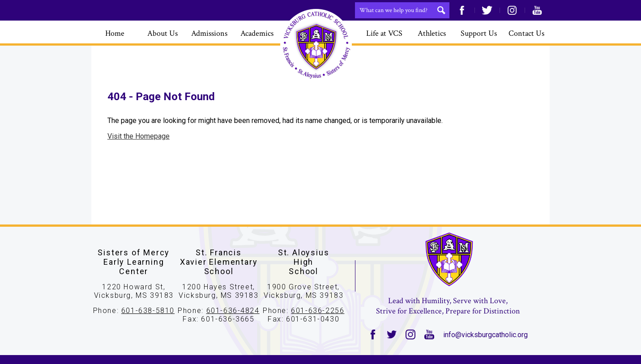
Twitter (487, 10)
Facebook (462, 10)
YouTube (537, 10)
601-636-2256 (318, 311)
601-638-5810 (148, 311)
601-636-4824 (233, 311)
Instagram (512, 10)
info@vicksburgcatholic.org (485, 335)
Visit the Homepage (139, 136)
